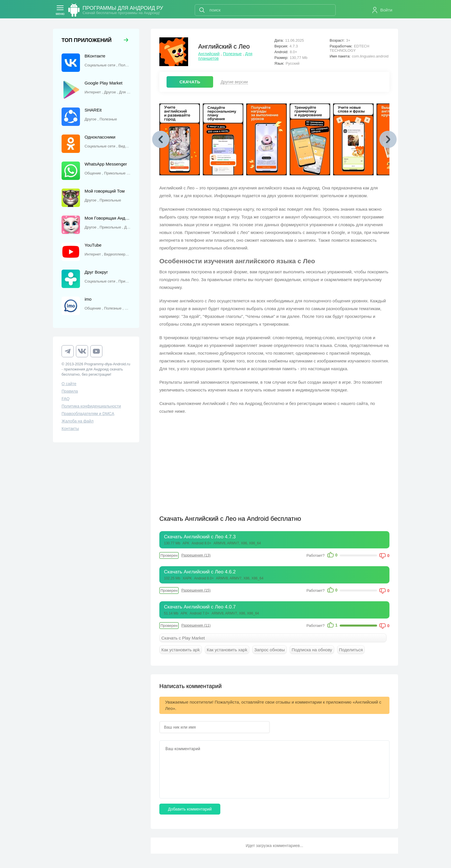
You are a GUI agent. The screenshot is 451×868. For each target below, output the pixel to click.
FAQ (66, 399)
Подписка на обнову (312, 650)
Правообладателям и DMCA (88, 414)
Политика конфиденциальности (91, 406)
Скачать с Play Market (183, 638)
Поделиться (351, 650)
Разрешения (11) (196, 625)
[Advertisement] (217, 461)
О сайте (69, 384)
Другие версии (234, 82)
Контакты (70, 429)
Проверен (169, 555)
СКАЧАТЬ (190, 82)
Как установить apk (181, 650)
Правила (70, 391)
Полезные (232, 54)
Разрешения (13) (196, 555)
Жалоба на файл (78, 421)
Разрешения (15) (196, 590)
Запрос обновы (270, 650)
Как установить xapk (227, 650)
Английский (209, 54)
